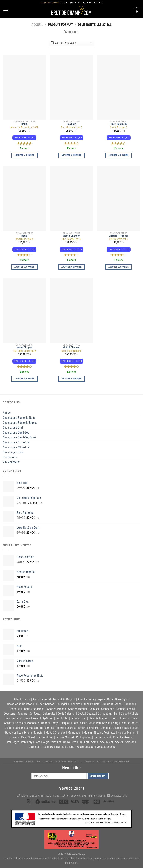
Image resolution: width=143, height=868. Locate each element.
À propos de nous (23, 762)
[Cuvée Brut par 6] (119, 87)
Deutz (24, 124)
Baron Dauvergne (118, 699)
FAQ (80, 762)
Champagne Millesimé (16, 447)
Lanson (19, 728)
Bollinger (62, 704)
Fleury (114, 718)
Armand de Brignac (64, 699)
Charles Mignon (57, 709)
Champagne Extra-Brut (16, 442)
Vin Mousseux (11, 462)
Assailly (82, 699)
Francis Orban (128, 718)
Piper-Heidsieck (119, 124)
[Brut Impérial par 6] (71, 199)
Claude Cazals (125, 709)
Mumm (88, 733)
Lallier (9, 728)
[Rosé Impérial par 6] (71, 310)
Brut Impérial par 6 (71, 239)
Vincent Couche (106, 747)
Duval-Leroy (31, 718)
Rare (37, 742)
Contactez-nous (119, 796)
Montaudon (75, 733)
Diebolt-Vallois (129, 713)
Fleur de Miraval (98, 718)
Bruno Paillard (91, 704)
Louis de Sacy (121, 728)
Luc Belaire (25, 733)
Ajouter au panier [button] (24, 155)
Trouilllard (47, 747)
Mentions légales (66, 762)
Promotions (10, 457)
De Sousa (35, 713)
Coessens (9, 713)
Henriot (46, 723)
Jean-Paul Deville (100, 723)
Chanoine (15, 709)
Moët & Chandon (71, 236)
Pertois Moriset (65, 737)
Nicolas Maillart (127, 733)
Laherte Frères (129, 723)
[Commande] (71, 43)
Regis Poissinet (52, 742)
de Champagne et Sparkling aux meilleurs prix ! (71, 3)
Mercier (39, 733)
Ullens (70, 747)
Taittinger (33, 747)
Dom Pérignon (13, 718)
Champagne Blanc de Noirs (19, 418)
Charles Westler (78, 709)
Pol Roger (13, 742)
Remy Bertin (71, 742)
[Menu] (6, 12)
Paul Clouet (28, 737)
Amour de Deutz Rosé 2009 (24, 127)
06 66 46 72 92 (79, 796)
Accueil (37, 25)
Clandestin (108, 709)
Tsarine (60, 747)
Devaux (91, 713)
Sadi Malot (107, 742)
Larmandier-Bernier (37, 728)
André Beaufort (42, 699)
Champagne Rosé (13, 452)
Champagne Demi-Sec (16, 433)
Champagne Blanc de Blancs (20, 423)
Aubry (93, 699)
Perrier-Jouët (45, 737)
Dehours (22, 713)
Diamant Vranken (108, 713)
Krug (115, 723)
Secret (119, 742)
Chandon (129, 704)
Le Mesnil (93, 728)
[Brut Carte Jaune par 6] (24, 310)
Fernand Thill (78, 718)
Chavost (94, 709)
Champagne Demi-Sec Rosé (19, 437)
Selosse (130, 742)
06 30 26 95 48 (33, 796)
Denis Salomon (66, 713)
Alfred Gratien (22, 699)
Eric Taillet (62, 718)
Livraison (48, 762)
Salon (95, 742)
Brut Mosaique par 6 (71, 127)
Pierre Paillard (102, 737)
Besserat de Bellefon (20, 704)
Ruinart (85, 742)
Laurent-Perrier (76, 728)
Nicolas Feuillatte (105, 733)
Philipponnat (84, 737)
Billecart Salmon (44, 704)
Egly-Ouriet (47, 718)
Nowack (14, 737)
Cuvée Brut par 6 (119, 127)
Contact (89, 762)
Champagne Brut (13, 428)
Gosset (8, 723)
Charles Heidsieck (119, 236)
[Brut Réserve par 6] (119, 199)
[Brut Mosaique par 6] (71, 87)
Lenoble (106, 728)
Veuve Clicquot (24, 348)
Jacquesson (80, 723)
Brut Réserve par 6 (119, 239)
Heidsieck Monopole (27, 723)
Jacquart (71, 124)
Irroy (55, 723)
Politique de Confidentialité (113, 762)
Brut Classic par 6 (24, 239)
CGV (38, 762)
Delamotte (49, 713)
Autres (7, 413)
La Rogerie (58, 728)
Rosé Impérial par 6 (71, 351)
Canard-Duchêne (112, 704)
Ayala (102, 699)
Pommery (27, 742)
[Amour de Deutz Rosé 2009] (24, 87)
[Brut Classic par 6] (24, 199)
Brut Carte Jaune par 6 (24, 351)
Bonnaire (75, 704)
